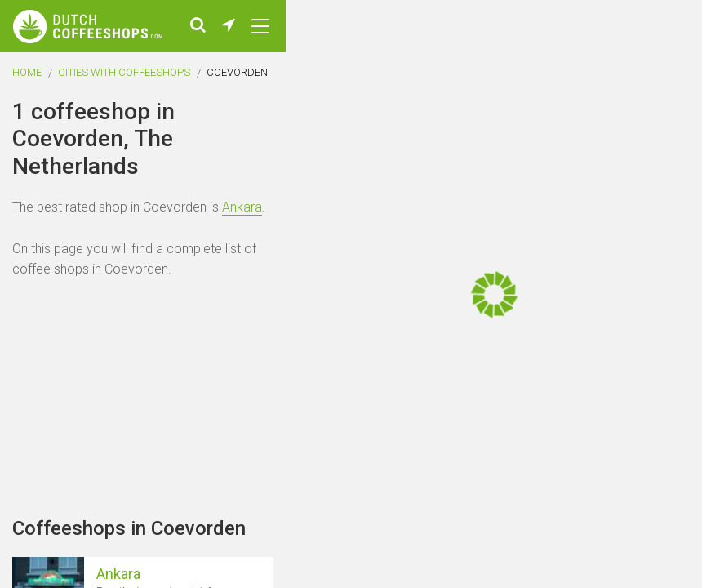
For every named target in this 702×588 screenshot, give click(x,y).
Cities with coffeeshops (124, 72)
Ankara (242, 207)
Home (27, 72)
